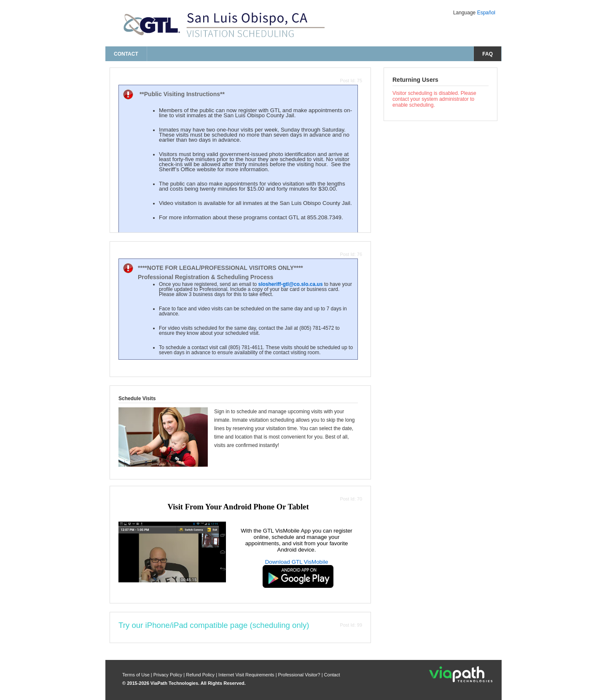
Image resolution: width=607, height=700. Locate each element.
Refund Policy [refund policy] (200, 675)
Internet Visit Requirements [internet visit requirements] (247, 675)
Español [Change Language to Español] (486, 13)
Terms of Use (137, 675)
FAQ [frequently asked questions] (487, 54)
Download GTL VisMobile (297, 562)
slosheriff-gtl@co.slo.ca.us (290, 284)
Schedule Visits (137, 398)
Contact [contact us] (126, 54)
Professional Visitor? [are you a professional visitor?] (299, 675)
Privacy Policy (169, 675)
